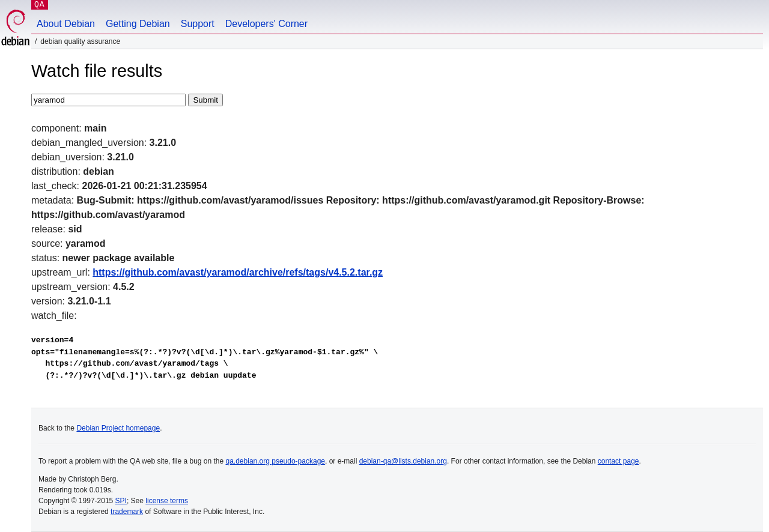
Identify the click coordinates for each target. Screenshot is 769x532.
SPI (121, 501)
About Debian (66, 24)
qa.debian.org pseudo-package (275, 461)
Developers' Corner (266, 24)
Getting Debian (138, 24)
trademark (127, 512)
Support (198, 24)
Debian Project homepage (118, 428)
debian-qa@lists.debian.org (403, 461)
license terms (167, 501)
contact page (619, 461)
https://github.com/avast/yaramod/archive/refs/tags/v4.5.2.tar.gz (238, 272)
